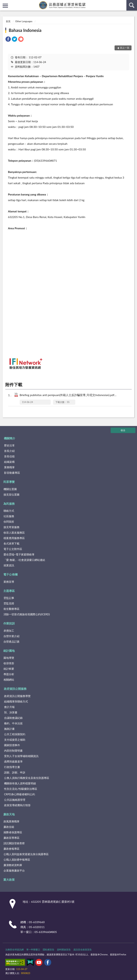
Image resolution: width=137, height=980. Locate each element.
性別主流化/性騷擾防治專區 (21, 789)
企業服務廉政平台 (14, 870)
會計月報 (9, 707)
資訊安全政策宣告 (83, 950)
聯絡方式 (9, 511)
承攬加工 (9, 631)
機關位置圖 (10, 489)
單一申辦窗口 (33, 950)
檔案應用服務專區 (14, 538)
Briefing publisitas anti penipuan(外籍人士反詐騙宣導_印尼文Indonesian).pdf (72, 395)
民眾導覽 (9, 482)
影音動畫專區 (12, 473)
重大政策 (9, 880)
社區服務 (9, 516)
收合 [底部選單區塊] (123, 430)
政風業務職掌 (11, 821)
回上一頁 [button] (125, 48)
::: (3, 3)
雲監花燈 (9, 603)
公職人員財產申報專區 (17, 860)
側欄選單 (5, 6)
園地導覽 (9, 658)
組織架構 (9, 462)
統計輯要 (9, 669)
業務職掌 (9, 467)
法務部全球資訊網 (14, 950)
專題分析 (9, 674)
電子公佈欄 (10, 574)
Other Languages (24, 21)
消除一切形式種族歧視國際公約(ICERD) (27, 614)
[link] (8, 40)
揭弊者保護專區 (13, 832)
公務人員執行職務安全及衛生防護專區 (27, 778)
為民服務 (9, 504)
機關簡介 (10, 438)
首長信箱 (9, 456)
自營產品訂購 (11, 642)
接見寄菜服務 (11, 527)
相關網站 (9, 680)
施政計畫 (9, 729)
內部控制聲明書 (13, 751)
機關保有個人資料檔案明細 (20, 783)
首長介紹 (9, 451)
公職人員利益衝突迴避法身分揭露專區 (26, 854)
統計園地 (9, 651)
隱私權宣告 (49, 950)
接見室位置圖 (11, 494)
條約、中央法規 (13, 723)
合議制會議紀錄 (13, 718)
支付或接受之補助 (15, 740)
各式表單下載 (11, 543)
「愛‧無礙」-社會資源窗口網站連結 (24, 560)
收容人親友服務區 (14, 533)
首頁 (8, 21)
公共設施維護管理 (15, 800)
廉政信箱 (9, 827)
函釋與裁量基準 (13, 761)
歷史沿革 (9, 445)
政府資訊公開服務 (15, 689)
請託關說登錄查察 (14, 843)
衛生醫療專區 (11, 609)
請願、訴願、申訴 (15, 772)
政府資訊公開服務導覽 (17, 696)
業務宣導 (9, 582)
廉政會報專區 (11, 849)
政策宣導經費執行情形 (17, 805)
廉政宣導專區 (11, 838)
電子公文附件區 (13, 549)
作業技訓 (9, 623)
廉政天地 (9, 814)
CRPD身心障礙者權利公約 (20, 794)
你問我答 (9, 522)
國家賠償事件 (12, 745)
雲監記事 (9, 598)
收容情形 (9, 663)
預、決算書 (11, 712)
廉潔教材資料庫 (13, 865)
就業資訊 (9, 565)
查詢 (132, 5)
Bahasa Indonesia (25, 30)
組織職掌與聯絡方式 (16, 701)
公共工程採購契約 (15, 734)
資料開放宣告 (64, 950)
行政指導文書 (12, 767)
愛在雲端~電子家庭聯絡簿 (19, 554)
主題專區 (9, 591)
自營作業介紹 (11, 636)
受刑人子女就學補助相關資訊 (21, 756)
